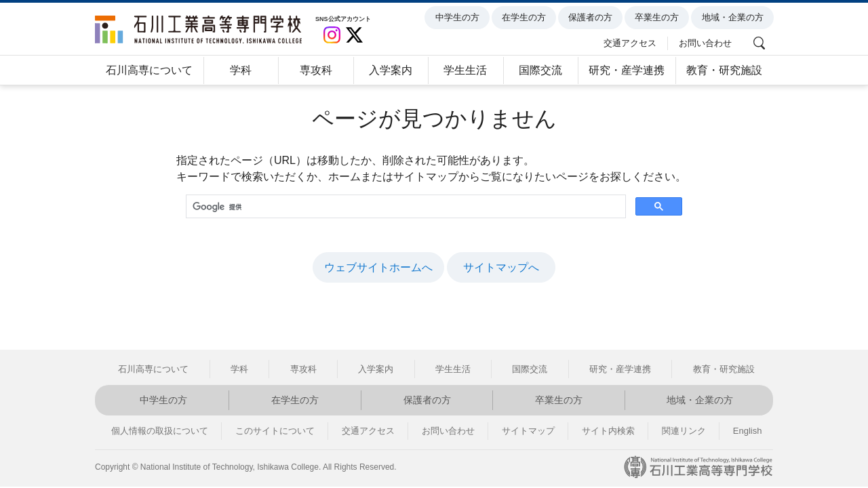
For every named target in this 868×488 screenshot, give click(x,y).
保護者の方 (592, 18)
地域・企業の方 (735, 18)
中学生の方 (459, 18)
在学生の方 (526, 18)
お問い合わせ (707, 42)
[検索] (405, 207)
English (748, 431)
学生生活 (465, 70)
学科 (241, 70)
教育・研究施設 (724, 70)
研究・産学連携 (627, 70)
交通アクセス (633, 42)
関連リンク (684, 431)
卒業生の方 (659, 18)
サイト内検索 (608, 431)
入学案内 (391, 70)
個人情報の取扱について (160, 431)
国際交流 (540, 70)
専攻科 (316, 70)
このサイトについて (275, 431)
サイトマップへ (501, 267)
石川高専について (149, 70)
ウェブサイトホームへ (378, 267)
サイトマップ (528, 431)
